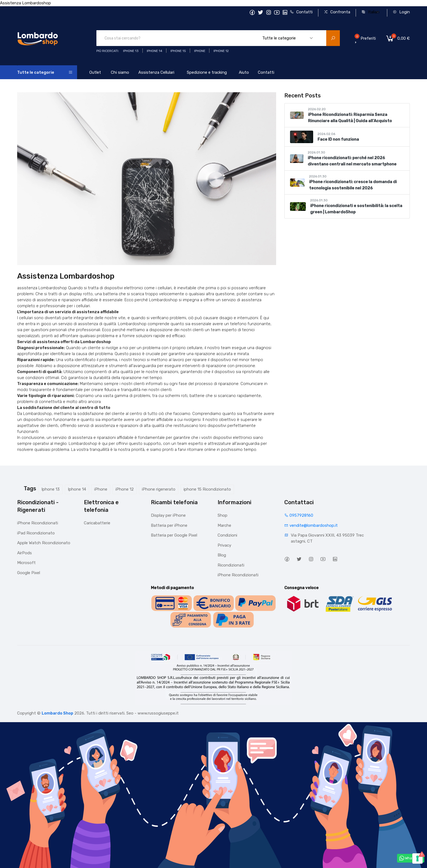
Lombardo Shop (57, 713)
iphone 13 (131, 51)
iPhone (101, 489)
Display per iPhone (168, 515)
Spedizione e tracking (207, 72)
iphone (200, 51)
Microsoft (26, 563)
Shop (222, 515)
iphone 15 (178, 51)
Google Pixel (29, 573)
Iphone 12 (221, 51)
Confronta (337, 12)
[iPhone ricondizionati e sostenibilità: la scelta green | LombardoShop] (298, 207)
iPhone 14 (155, 51)
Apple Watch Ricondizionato (44, 543)
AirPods (25, 553)
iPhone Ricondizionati (38, 523)
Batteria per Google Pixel (174, 535)
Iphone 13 (51, 489)
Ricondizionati (231, 565)
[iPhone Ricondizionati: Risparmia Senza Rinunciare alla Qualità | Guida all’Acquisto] (297, 115)
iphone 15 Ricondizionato (207, 489)
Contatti (301, 12)
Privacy (224, 545)
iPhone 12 (125, 489)
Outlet (95, 72)
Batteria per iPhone (169, 525)
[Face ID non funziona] (302, 137)
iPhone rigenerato (159, 489)
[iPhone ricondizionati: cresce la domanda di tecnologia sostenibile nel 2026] (297, 183)
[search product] (333, 38)
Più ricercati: (108, 51)
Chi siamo (120, 72)
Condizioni (227, 535)
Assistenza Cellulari (156, 72)
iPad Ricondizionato (36, 533)
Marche (224, 525)
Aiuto (244, 72)
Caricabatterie (97, 523)
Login (401, 12)
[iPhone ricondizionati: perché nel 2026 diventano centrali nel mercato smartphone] (297, 159)
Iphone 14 (77, 489)
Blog (222, 555)
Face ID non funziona (338, 139)
